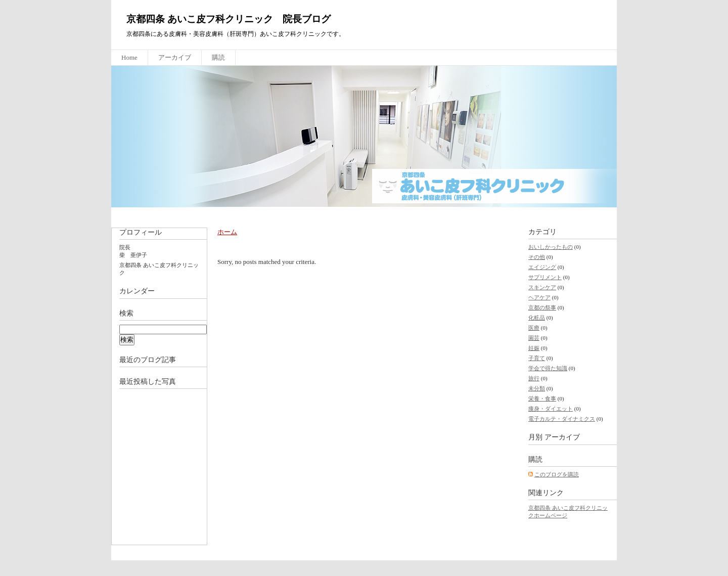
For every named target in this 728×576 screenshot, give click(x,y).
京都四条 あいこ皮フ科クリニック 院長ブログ (229, 19)
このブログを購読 (557, 474)
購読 (218, 57)
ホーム (227, 232)
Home (129, 57)
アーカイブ (175, 57)
